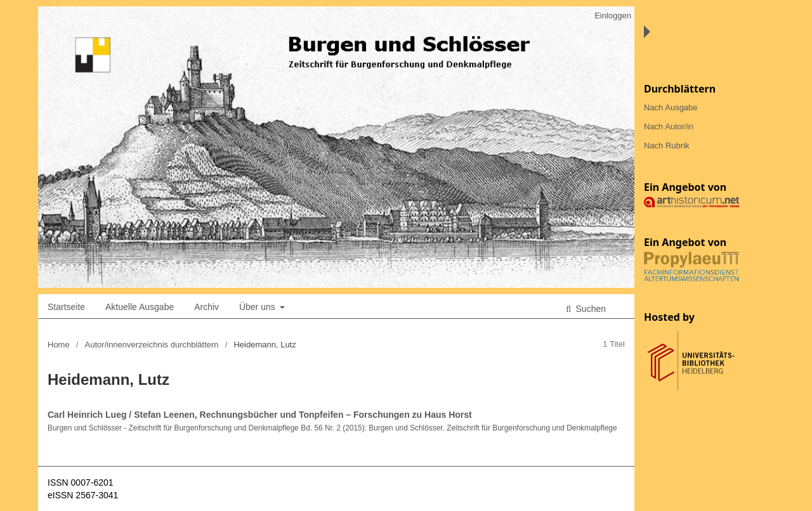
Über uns (259, 307)
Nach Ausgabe (671, 107)
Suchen (590, 309)
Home (59, 345)
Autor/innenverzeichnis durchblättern (152, 345)
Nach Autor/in (669, 126)
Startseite (66, 307)
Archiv (206, 307)
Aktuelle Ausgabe (140, 307)
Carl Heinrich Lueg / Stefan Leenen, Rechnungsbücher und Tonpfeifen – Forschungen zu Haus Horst (260, 415)
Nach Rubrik (667, 146)
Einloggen (613, 16)
